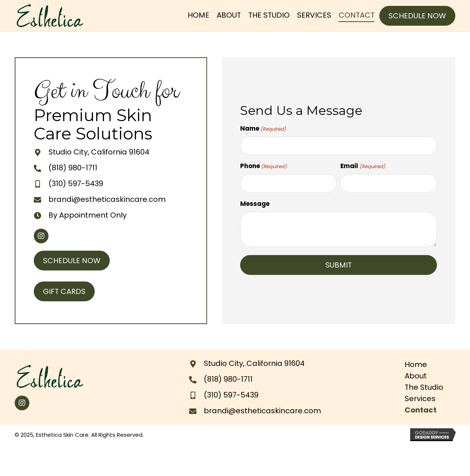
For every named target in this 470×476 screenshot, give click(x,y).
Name (263, 128)
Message (255, 204)
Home (416, 364)
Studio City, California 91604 (99, 152)
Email (363, 166)
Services (420, 399)
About (416, 376)
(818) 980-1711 (73, 168)
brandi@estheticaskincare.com (107, 199)
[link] (198, 16)
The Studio (424, 387)
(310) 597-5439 (76, 184)
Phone (263, 166)
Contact (421, 410)
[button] (417, 16)
